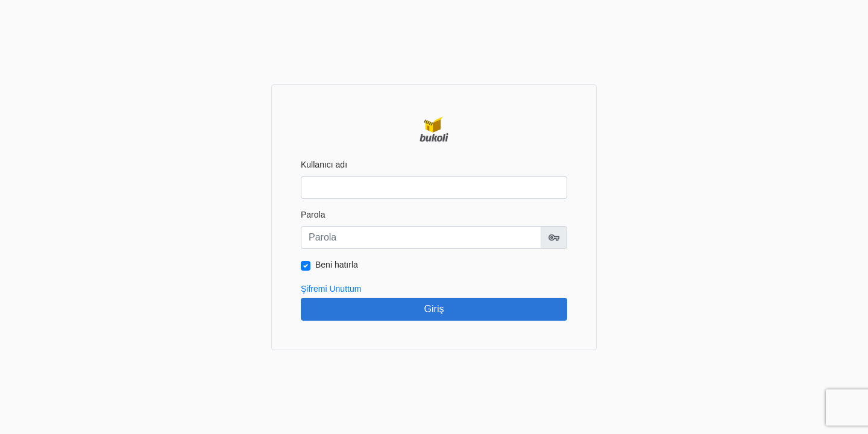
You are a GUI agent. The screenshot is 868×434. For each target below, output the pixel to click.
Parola (313, 215)
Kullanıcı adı (324, 165)
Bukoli (434, 129)
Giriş (434, 309)
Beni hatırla (337, 265)
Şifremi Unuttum (331, 289)
